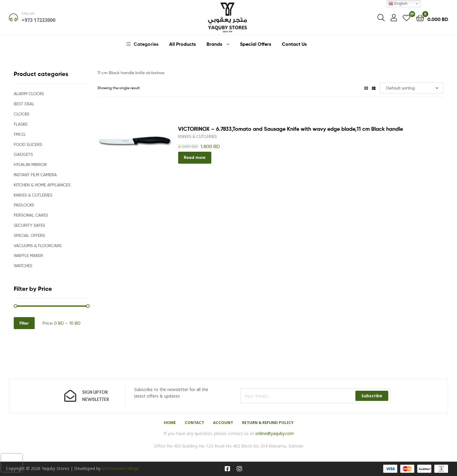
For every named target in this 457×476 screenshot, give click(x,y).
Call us (28, 13)
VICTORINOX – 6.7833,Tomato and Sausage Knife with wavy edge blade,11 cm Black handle (291, 129)
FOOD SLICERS (28, 144)
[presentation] (12, 463)
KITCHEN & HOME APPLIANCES (42, 185)
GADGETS (23, 154)
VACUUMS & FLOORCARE (38, 245)
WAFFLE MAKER (28, 255)
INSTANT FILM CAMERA (35, 175)
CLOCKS (22, 114)
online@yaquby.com (275, 433)
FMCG (20, 134)
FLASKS (21, 124)
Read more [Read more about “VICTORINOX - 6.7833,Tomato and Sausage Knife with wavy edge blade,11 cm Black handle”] (195, 157)
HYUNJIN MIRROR (30, 164)
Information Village (120, 468)
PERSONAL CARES (31, 215)
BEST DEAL (24, 104)
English (398, 4)
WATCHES (23, 266)
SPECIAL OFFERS (29, 235)
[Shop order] (412, 88)
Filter (24, 323)
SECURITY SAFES (29, 225)
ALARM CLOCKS (29, 93)
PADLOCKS (24, 205)
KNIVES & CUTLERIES (197, 136)
